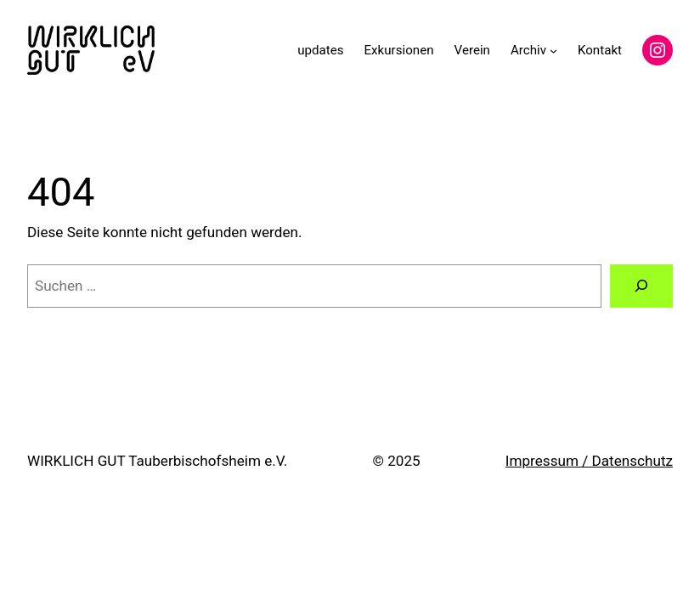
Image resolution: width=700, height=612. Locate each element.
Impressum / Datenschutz (589, 461)
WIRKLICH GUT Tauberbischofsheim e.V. (157, 461)
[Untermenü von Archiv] (553, 50)
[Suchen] (641, 286)
